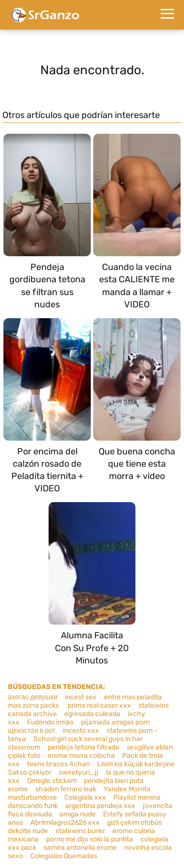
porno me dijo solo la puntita (90, 839)
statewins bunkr (80, 831)
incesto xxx (81, 731)
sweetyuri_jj (79, 772)
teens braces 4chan (58, 764)
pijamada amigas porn (115, 722)
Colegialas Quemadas (64, 856)
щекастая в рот (32, 731)
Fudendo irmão (50, 722)
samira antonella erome (80, 848)
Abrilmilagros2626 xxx (65, 823)
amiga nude (78, 814)
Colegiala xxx (85, 797)
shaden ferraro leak (66, 789)
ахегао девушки (33, 697)
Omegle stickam (52, 781)
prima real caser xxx (99, 705)
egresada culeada (92, 714)
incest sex (81, 697)
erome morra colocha (81, 756)
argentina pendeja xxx (100, 806)
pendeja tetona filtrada (83, 747)
